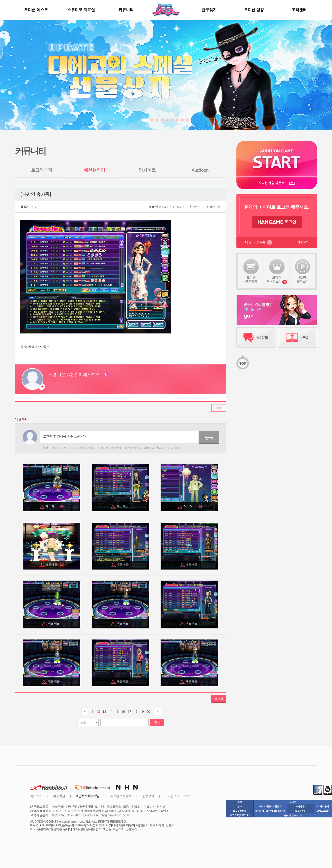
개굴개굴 (55, 506)
